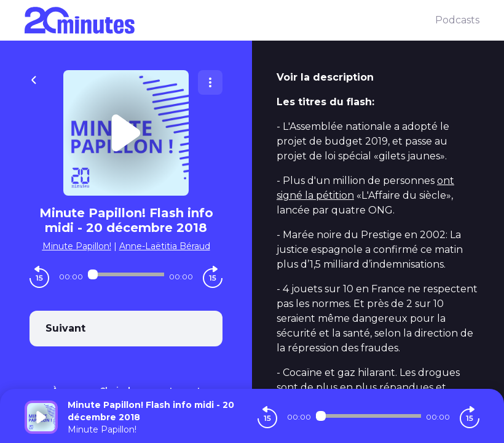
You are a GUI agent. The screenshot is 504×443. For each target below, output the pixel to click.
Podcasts (457, 20)
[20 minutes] (230, 20)
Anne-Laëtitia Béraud (165, 246)
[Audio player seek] (126, 274)
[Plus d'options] (210, 82)
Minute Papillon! (77, 246)
